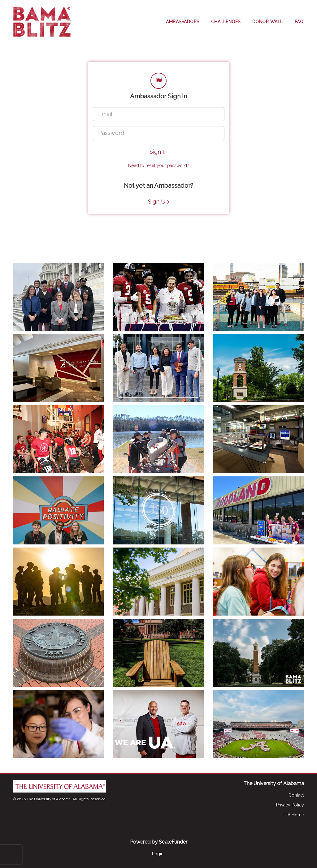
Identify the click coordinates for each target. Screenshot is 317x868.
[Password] (159, 133)
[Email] (159, 114)
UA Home (294, 815)
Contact (296, 795)
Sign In (158, 152)
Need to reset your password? (159, 165)
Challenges (226, 22)
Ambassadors (183, 22)
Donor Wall (268, 22)
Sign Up (158, 202)
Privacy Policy (290, 805)
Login (158, 854)
